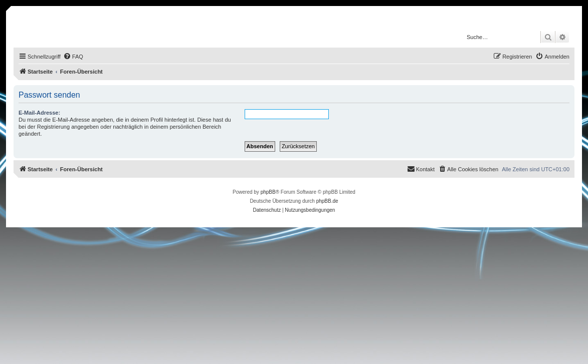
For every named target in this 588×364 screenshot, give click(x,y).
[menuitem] (73, 57)
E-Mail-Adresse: (39, 113)
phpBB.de (327, 201)
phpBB (268, 192)
